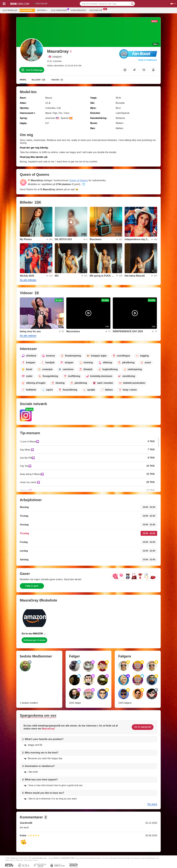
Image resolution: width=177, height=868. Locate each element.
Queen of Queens (79, 180)
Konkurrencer (78, 10)
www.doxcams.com (39, 858)
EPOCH (56, 858)
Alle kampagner (60, 10)
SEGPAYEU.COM (68, 858)
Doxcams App (97, 10)
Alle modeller (10, 10)
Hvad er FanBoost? (148, 60)
